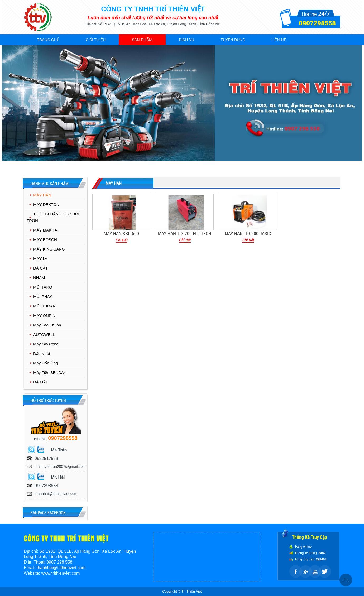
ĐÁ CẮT (40, 268)
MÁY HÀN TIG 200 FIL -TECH (185, 233)
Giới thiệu (96, 40)
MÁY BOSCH (45, 240)
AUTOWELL (44, 335)
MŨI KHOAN (44, 306)
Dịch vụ (186, 40)
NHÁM (39, 278)
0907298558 (317, 23)
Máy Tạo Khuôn (47, 325)
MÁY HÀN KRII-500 (121, 233)
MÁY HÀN (42, 195)
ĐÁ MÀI (40, 382)
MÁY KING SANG (49, 249)
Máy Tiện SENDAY (50, 372)
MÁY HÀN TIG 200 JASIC (248, 233)
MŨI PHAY (43, 297)
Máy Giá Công (46, 344)
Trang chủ (48, 40)
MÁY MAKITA (45, 230)
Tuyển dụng (233, 40)
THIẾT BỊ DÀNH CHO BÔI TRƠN (53, 217)
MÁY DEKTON (46, 205)
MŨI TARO (43, 287)
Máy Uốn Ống (46, 363)
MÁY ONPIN (44, 316)
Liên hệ (279, 40)
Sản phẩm (142, 40)
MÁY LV (40, 259)
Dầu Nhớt (42, 354)
